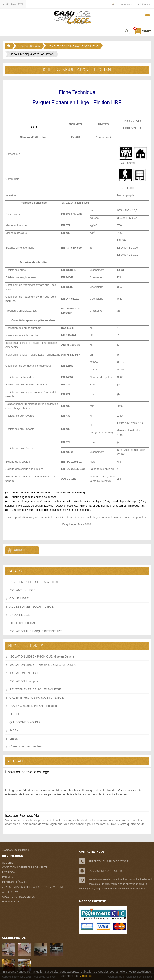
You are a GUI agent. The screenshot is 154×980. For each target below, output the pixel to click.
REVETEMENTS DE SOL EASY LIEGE (73, 46)
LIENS (14, 739)
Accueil (20, 550)
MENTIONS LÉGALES (15, 882)
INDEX (14, 730)
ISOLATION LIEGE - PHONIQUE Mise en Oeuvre (42, 656)
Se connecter (124, 4)
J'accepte (86, 976)
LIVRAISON (9, 872)
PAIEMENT (8, 877)
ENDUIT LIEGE (20, 615)
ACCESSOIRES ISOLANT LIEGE (31, 607)
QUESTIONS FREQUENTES (18, 897)
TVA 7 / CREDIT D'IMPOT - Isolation (33, 706)
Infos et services (29, 46)
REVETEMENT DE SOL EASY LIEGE (34, 582)
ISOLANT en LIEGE (22, 590)
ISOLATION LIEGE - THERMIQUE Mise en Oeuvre (43, 665)
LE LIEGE (16, 714)
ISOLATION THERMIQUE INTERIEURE (36, 631)
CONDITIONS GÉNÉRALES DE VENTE (25, 868)
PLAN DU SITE (11, 902)
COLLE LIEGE (19, 598)
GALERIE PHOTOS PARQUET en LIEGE (37, 698)
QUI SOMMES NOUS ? (25, 722)
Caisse (146, 4)
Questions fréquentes (26, 746)
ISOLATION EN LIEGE (24, 673)
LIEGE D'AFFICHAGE (24, 623)
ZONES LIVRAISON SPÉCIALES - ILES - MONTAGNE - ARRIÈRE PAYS (34, 889)
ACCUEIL (8, 863)
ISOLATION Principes (24, 681)
